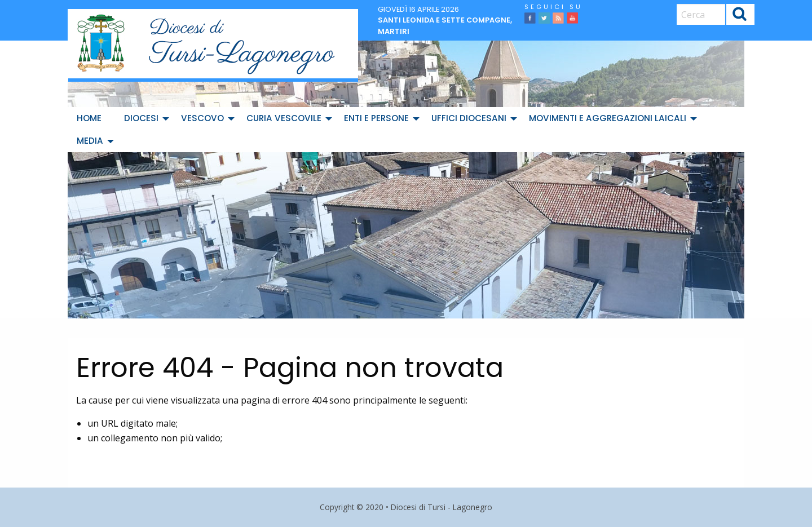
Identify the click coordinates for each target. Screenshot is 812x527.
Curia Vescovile (284, 118)
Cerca (740, 15)
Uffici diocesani (469, 118)
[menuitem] (91, 118)
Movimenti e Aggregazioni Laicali (608, 118)
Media (90, 141)
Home (89, 118)
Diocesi (141, 118)
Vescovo (202, 118)
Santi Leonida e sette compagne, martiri (445, 25)
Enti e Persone (376, 118)
